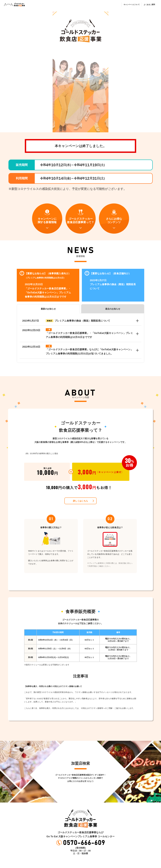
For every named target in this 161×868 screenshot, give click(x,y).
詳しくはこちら (80, 501)
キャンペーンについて (132, 5)
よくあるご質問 (149, 5)
